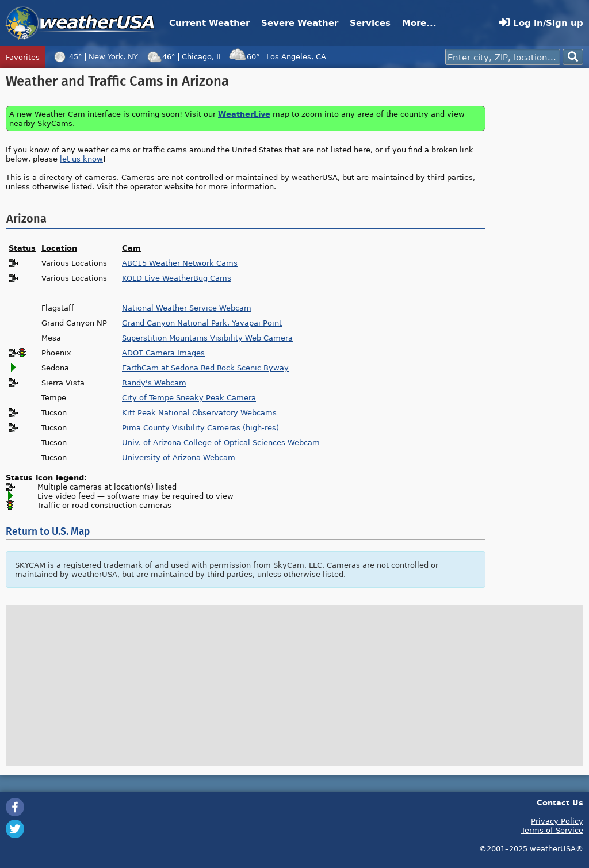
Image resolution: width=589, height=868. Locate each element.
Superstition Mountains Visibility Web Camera (207, 338)
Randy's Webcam (154, 383)
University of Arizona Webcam (179, 457)
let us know (81, 159)
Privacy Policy (557, 821)
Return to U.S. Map (48, 532)
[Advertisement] (537, 246)
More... (419, 23)
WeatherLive (244, 114)
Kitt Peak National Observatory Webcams (199, 412)
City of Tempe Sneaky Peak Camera (189, 397)
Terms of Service (552, 830)
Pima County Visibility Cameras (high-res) (200, 427)
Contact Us (560, 802)
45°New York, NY (94, 56)
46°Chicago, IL (183, 56)
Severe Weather (300, 23)
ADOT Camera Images (163, 353)
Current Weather (209, 23)
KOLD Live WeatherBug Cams (177, 278)
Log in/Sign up (541, 23)
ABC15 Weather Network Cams (180, 263)
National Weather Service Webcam (187, 308)
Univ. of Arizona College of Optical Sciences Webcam (221, 442)
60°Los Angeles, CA (277, 56)
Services (370, 23)
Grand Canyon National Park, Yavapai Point (202, 323)
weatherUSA (80, 23)
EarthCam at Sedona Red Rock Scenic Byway (205, 368)
